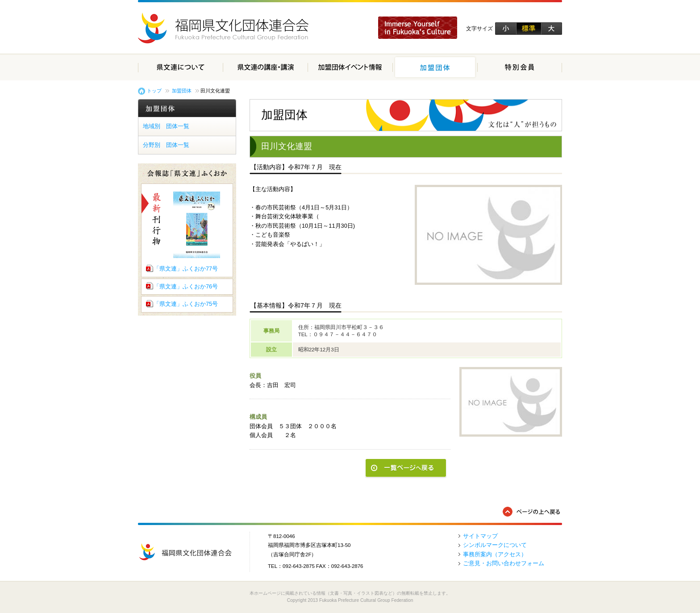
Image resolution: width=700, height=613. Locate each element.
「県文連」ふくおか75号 (186, 304)
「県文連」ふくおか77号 (186, 269)
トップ (154, 91)
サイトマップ (480, 536)
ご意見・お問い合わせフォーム (504, 563)
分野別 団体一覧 (166, 145)
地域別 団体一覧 (166, 126)
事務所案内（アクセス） (495, 554)
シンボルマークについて (495, 545)
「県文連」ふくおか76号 (186, 286)
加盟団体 (182, 91)
